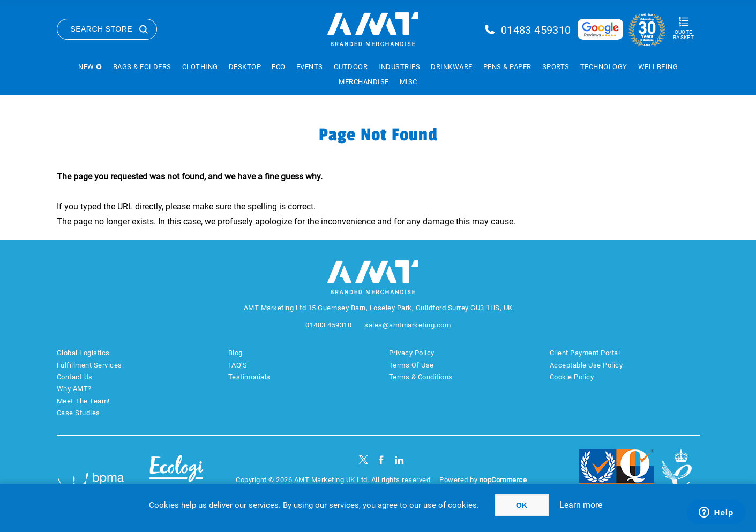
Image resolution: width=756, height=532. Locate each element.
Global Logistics (83, 353)
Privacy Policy (412, 353)
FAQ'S (238, 365)
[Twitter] (364, 460)
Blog (235, 353)
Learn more (581, 505)
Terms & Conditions (421, 377)
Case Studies (78, 413)
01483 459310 (536, 30)
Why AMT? (74, 389)
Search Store (102, 29)
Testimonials (249, 377)
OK (522, 505)
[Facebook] (381, 460)
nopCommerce (503, 480)
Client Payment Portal (585, 353)
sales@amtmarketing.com (407, 325)
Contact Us (75, 377)
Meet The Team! (83, 401)
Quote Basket (683, 35)
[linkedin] (399, 460)
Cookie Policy (572, 377)
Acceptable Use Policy (586, 365)
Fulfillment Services (89, 365)
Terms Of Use (411, 365)
